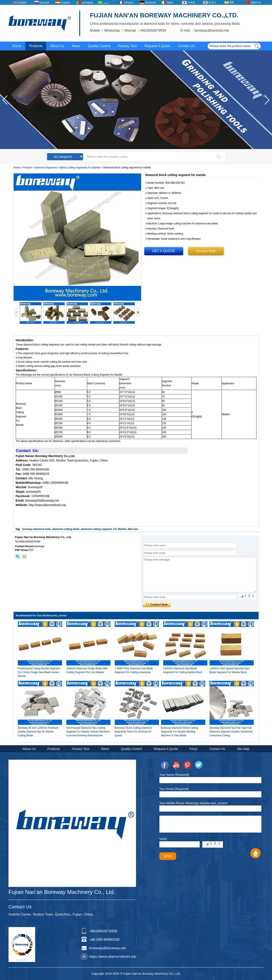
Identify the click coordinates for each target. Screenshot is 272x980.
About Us (57, 46)
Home (17, 46)
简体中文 (256, 3)
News (76, 46)
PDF (31, 550)
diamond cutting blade (66, 529)
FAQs (194, 749)
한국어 (212, 3)
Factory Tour (127, 46)
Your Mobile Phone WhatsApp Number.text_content (193, 803)
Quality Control (99, 46)
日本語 (191, 3)
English (23, 3)
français (129, 3)
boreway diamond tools (37, 529)
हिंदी (232, 3)
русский (44, 3)
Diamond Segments (46, 168)
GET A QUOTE (164, 251)
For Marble (120, 529)
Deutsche (151, 3)
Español (65, 3)
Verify (163, 839)
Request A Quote (157, 46)
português (87, 3)
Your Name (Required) (174, 775)
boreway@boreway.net (107, 948)
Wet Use (133, 529)
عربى (106, 3)
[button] (267, 100)
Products (36, 46)
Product (27, 168)
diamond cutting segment (96, 529)
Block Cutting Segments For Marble (80, 168)
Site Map (243, 749)
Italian (170, 3)
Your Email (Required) (174, 789)
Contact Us (186, 46)
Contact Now (206, 251)
